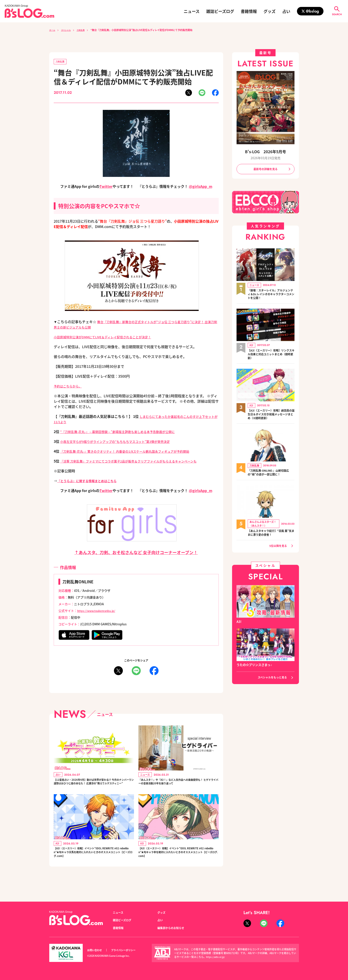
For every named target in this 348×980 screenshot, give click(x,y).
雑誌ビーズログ (220, 11)
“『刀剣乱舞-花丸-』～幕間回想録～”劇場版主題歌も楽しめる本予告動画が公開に (126, 432)
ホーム (53, 30)
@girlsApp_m (201, 187)
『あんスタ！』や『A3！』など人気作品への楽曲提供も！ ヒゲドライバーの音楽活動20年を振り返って (178, 787)
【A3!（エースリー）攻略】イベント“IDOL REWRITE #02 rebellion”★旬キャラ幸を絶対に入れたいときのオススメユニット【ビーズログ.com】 (178, 865)
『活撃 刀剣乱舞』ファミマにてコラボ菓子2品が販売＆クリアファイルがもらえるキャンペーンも (138, 462)
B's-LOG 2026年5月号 (266, 152)
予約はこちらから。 (70, 387)
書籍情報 (249, 11)
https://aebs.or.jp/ (216, 957)
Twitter (106, 187)
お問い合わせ (96, 950)
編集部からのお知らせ (173, 928)
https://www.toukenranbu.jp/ (100, 611)
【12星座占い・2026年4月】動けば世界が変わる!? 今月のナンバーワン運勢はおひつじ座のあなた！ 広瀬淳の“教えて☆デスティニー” (93, 787)
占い (286, 11)
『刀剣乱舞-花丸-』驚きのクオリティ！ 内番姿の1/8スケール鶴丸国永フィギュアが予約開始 (134, 452)
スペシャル (69, 30)
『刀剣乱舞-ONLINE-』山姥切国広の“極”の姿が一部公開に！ (270, 475)
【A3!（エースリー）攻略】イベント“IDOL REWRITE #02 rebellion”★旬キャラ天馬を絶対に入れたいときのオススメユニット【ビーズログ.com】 (94, 865)
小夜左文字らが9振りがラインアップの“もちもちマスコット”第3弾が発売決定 (123, 442)
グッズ (270, 11)
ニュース (192, 11)
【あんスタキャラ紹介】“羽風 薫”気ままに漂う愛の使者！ (269, 535)
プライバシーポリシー (128, 950)
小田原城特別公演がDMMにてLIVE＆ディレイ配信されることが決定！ (110, 338)
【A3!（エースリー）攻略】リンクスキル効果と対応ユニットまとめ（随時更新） (271, 356)
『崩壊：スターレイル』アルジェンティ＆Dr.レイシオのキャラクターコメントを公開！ (271, 295)
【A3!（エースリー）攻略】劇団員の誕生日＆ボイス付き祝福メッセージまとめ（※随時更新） (271, 417)
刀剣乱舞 (86, 30)
